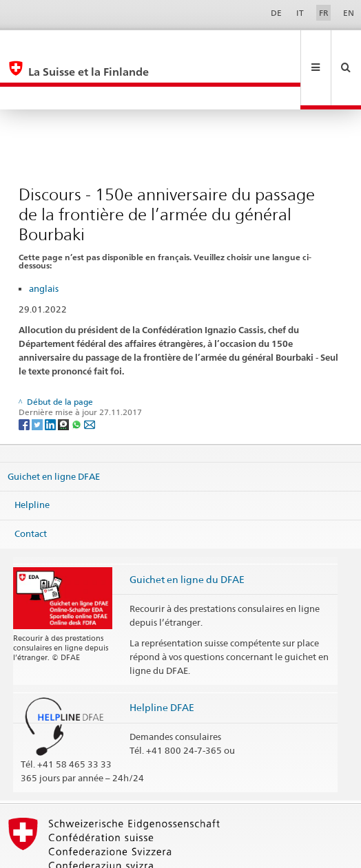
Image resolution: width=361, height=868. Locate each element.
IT (300, 13)
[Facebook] (25, 378)
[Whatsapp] (78, 378)
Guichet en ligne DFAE (54, 430)
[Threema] (64, 378)
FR (324, 13)
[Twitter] (38, 378)
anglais (44, 242)
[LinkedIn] (51, 378)
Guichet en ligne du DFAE (187, 533)
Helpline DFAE (162, 661)
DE (276, 13)
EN (349, 13)
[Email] (90, 378)
